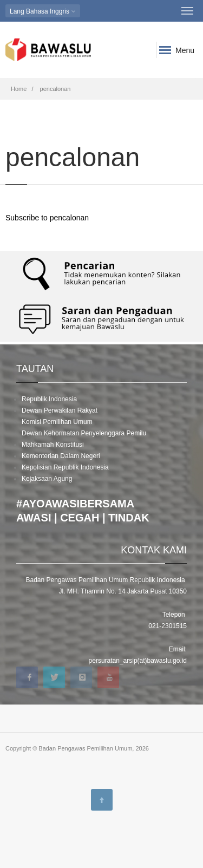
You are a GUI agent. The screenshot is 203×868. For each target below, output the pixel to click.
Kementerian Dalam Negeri (61, 456)
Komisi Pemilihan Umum (57, 422)
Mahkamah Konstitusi (53, 445)
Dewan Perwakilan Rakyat (60, 410)
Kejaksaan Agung (47, 479)
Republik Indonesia (49, 399)
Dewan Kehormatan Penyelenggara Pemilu (84, 433)
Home (19, 89)
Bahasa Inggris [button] (43, 11)
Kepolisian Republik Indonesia (65, 467)
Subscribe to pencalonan (47, 218)
